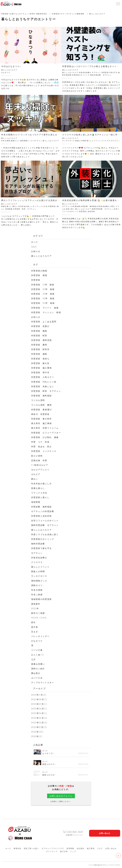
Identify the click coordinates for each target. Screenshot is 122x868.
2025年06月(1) (39, 709)
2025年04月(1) (39, 713)
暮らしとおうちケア (41, 256)
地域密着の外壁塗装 (41, 599)
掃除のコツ (37, 585)
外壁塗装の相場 (39, 271)
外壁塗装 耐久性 (40, 363)
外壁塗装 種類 (39, 331)
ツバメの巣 (37, 650)
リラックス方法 (39, 493)
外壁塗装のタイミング (43, 539)
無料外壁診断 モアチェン (45, 525)
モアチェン (37, 553)
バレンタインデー (40, 636)
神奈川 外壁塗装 (40, 414)
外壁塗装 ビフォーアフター (46, 433)
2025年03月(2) (39, 718)
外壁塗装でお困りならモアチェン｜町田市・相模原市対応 (24, 14)
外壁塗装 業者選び (41, 409)
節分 (33, 622)
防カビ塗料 (37, 456)
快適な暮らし (38, 488)
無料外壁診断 (38, 544)
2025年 (35, 608)
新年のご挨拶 (38, 613)
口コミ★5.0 (38, 655)
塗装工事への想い (31, 848)
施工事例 (91, 848)
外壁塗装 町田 (39, 335)
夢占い (35, 479)
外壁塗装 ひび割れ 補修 (45, 437)
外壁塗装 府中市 (40, 372)
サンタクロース (39, 576)
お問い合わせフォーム (61, 796)
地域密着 (36, 502)
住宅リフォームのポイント (45, 520)
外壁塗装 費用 (39, 345)
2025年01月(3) (39, 727)
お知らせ (36, 251)
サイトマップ (52, 851)
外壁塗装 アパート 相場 (45, 308)
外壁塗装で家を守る (41, 548)
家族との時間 (38, 571)
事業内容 (17, 848)
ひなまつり (37, 641)
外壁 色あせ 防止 (41, 446)
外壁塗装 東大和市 (41, 419)
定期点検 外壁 (39, 460)
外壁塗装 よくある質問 (44, 321)
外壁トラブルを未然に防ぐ (45, 534)
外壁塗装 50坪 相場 (43, 303)
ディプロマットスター (43, 682)
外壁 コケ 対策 (40, 442)
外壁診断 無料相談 (41, 507)
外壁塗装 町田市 (40, 349)
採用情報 (70, 848)
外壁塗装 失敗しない (43, 386)
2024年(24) (37, 732)
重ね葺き (36, 673)
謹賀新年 (36, 604)
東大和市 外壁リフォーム (45, 428)
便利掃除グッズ (39, 581)
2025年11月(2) (39, 695)
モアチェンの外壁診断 (43, 511)
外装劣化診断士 (39, 557)
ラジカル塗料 (38, 400)
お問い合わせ (111, 848)
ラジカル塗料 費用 (41, 405)
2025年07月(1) (39, 704)
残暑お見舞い (38, 664)
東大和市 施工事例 (41, 423)
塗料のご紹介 (38, 668)
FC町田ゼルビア (40, 465)
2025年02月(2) (39, 722)
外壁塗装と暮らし (40, 497)
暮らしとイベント (40, 567)
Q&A (34, 247)
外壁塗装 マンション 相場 (46, 312)
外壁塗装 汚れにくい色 (44, 382)
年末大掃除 (37, 590)
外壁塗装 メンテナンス (44, 451)
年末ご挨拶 (37, 594)
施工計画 (64, 851)
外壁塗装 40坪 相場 (43, 298)
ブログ (100, 848)
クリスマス (37, 562)
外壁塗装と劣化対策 (41, 516)
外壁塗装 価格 (39, 354)
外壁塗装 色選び (40, 326)
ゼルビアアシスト (40, 470)
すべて (35, 242)
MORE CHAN (39, 618)
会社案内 (81, 848)
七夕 (33, 659)
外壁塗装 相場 (39, 275)
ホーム (8, 848)
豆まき (35, 631)
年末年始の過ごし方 (41, 483)
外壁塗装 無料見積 (41, 340)
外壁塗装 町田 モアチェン (46, 391)
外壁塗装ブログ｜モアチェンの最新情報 (68, 14)
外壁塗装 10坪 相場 (43, 285)
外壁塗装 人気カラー (43, 377)
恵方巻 (35, 627)
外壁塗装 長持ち (40, 359)
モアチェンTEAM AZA (53, 848)
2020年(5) (37, 736)
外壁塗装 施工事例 (41, 368)
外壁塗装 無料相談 (41, 395)
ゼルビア (36, 474)
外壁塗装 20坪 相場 (43, 289)
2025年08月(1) (39, 699)
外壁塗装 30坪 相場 (43, 294)
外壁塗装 (37, 280)
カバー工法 (37, 678)
